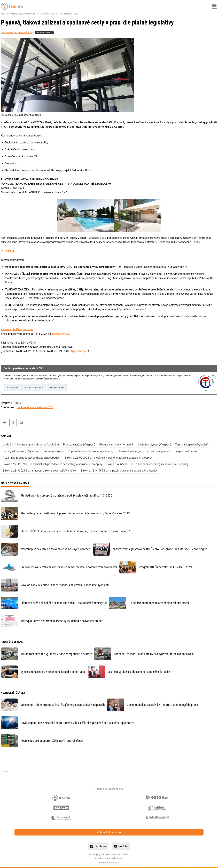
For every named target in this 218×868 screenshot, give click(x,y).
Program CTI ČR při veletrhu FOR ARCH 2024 (166, 567)
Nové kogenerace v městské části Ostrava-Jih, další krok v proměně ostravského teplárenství (77, 723)
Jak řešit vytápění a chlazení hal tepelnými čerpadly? (139, 672)
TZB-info (4, 14)
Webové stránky (57, 388)
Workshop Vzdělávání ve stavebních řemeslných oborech (55, 549)
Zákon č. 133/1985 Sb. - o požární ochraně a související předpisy (119, 471)
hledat (21, 423)
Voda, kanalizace (54, 451)
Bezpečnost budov (186, 451)
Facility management (158, 451)
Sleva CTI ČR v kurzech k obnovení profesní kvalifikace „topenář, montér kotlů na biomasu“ (75, 531)
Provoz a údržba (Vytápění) (79, 445)
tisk (5, 423)
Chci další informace (34, 388)
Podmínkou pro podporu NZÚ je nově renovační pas (52, 741)
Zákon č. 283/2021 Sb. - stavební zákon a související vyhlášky (40, 471)
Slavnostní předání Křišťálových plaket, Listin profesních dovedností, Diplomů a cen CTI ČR (75, 513)
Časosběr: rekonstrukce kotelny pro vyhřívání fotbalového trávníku (155, 654)
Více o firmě (12, 388)
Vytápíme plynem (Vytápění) (154, 445)
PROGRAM (7, 251)
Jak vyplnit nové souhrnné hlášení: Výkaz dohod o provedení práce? (62, 621)
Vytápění (13, 14)
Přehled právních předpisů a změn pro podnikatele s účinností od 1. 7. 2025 (66, 495)
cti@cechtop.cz (61, 334)
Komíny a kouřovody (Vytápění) (21, 451)
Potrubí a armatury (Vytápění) (116, 445)
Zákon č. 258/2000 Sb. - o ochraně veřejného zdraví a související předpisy (109, 458)
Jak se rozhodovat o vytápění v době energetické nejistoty (56, 654)
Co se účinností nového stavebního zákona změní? (159, 603)
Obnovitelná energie (129, 451)
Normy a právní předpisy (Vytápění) (38, 445)
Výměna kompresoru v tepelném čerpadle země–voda (53, 672)
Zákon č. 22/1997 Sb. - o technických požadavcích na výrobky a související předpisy (53, 464)
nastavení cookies (109, 863)
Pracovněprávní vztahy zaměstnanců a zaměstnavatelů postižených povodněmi (69, 567)
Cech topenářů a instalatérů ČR (17, 32)
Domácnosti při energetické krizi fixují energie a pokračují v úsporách (63, 705)
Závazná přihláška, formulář (17, 329)
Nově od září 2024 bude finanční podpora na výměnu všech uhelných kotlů (65, 585)
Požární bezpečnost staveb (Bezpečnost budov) (32, 458)
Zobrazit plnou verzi (109, 832)
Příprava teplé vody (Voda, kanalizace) (91, 451)
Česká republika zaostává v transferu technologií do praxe (162, 705)
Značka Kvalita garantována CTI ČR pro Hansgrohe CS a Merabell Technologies (160, 549)
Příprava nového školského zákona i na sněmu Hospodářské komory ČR (64, 603)
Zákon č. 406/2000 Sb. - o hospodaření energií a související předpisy (148, 464)
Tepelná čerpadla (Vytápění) (192, 445)
